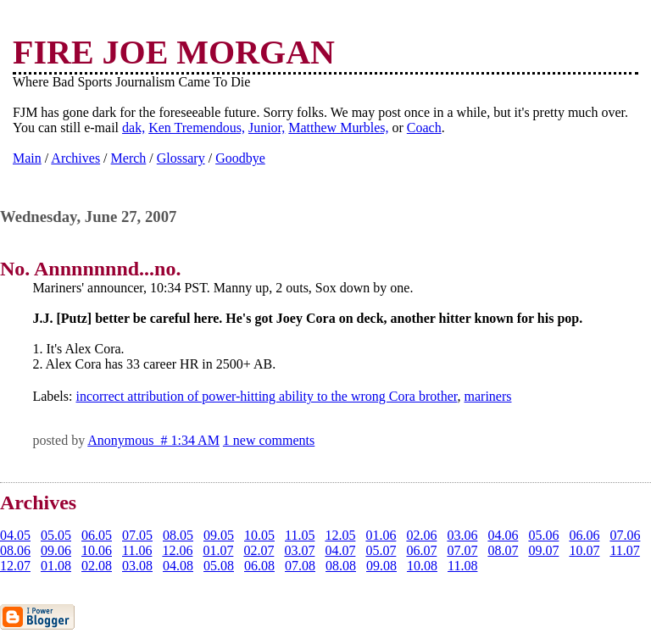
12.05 (340, 535)
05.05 (56, 535)
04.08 (178, 566)
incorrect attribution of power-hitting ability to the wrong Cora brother (266, 396)
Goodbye (240, 158)
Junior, (267, 128)
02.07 (259, 550)
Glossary (181, 158)
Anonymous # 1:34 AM (153, 440)
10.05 (259, 535)
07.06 (625, 535)
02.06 (421, 535)
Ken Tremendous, (197, 128)
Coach (424, 128)
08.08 (341, 566)
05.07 (381, 550)
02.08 (97, 566)
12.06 (177, 550)
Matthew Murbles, (338, 128)
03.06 (462, 535)
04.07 (340, 550)
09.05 (219, 535)
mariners (488, 396)
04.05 (15, 535)
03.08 (137, 566)
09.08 (381, 566)
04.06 (503, 535)
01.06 (381, 535)
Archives (75, 158)
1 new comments (269, 440)
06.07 (421, 550)
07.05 (137, 535)
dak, (134, 128)
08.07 (503, 550)
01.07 (218, 550)
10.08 (422, 566)
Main (27, 158)
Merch (129, 158)
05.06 (543, 535)
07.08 (300, 566)
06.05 (97, 535)
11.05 (300, 535)
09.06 (56, 550)
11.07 (624, 550)
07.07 (462, 550)
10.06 (97, 550)
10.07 (584, 550)
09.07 (543, 550)
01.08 (56, 566)
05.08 (219, 566)
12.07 (15, 566)
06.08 (259, 566)
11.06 (137, 550)
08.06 (15, 550)
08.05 (178, 535)
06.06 (584, 535)
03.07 (299, 550)
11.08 (462, 566)
